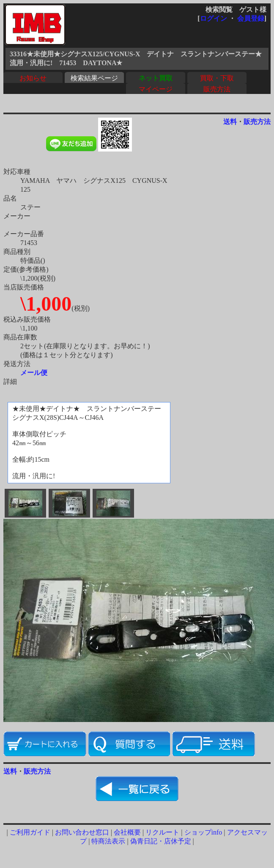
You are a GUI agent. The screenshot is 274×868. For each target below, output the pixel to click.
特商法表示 (108, 841)
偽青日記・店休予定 (161, 841)
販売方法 (217, 89)
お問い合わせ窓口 (82, 832)
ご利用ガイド (30, 832)
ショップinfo (203, 832)
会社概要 (127, 832)
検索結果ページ (94, 78)
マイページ (156, 89)
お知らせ (33, 78)
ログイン (214, 18)
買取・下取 (217, 78)
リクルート (162, 832)
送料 (230, 122)
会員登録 (251, 18)
